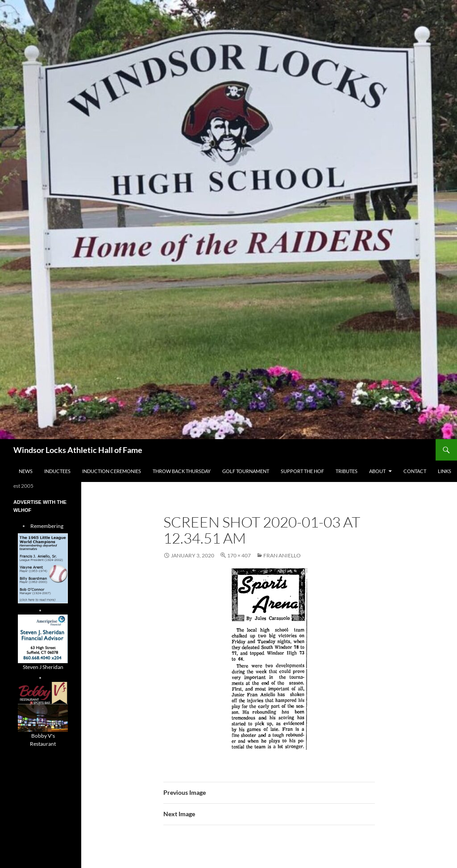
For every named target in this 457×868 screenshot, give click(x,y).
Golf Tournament (246, 471)
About (377, 471)
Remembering (47, 526)
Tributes (347, 471)
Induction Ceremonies (112, 471)
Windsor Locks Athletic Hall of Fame (78, 450)
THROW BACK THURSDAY (182, 471)
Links (445, 471)
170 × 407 (239, 555)
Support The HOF (302, 471)
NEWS (26, 471)
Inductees (57, 471)
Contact (415, 471)
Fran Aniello (282, 555)
